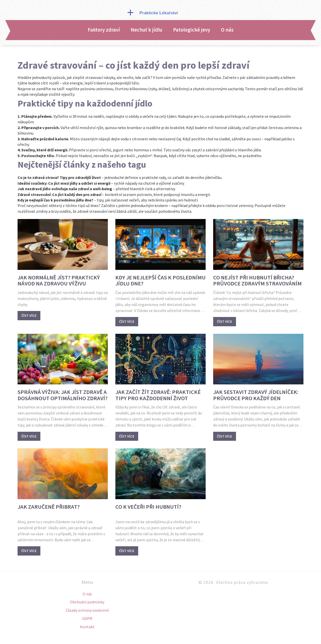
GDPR (87, 618)
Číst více (29, 315)
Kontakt (87, 627)
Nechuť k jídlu (146, 30)
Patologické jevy (192, 30)
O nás (227, 30)
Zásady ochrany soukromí (87, 610)
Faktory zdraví (104, 30)
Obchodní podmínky (87, 602)
